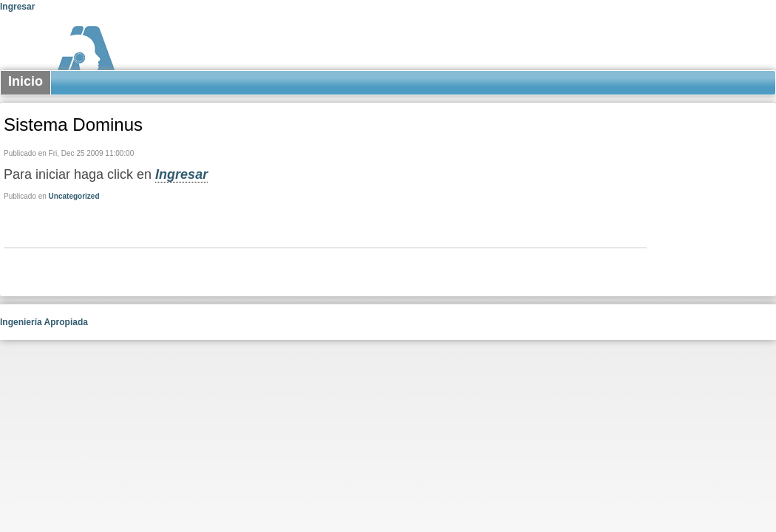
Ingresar (17, 7)
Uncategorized (74, 196)
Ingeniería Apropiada (44, 322)
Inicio (25, 81)
